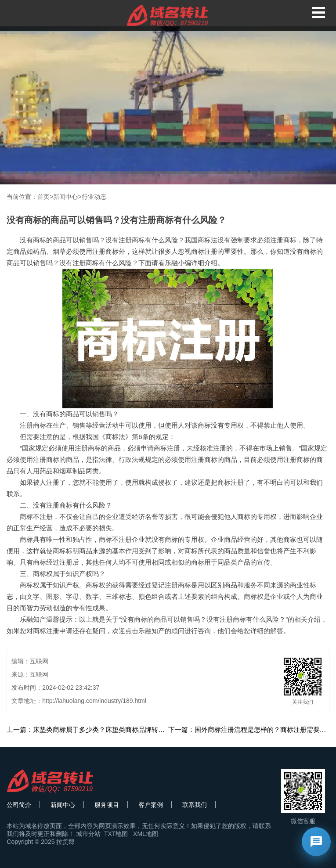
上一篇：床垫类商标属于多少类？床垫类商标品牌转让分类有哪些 (102, 729)
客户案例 (151, 805)
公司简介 (19, 805)
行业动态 (94, 197)
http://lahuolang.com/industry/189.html (94, 701)
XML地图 (146, 834)
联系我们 (195, 805)
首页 (43, 197)
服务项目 (107, 805)
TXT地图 (116, 834)
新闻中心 (65, 197)
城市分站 (88, 834)
